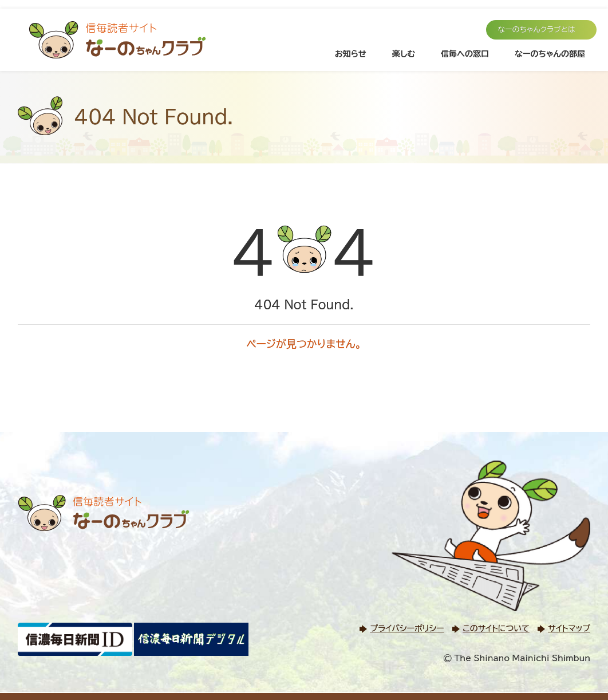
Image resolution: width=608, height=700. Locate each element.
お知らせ (351, 54)
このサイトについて (496, 628)
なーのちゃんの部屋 (550, 54)
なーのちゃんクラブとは (536, 30)
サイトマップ (569, 628)
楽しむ (404, 54)
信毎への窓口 (465, 54)
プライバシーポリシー (407, 628)
